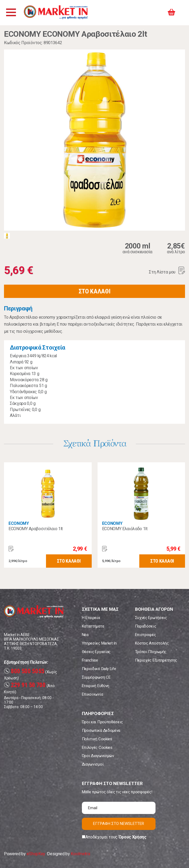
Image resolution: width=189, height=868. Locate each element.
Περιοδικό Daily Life (99, 669)
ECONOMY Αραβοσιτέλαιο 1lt (36, 529)
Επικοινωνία (92, 694)
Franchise (90, 660)
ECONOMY (19, 523)
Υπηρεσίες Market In (99, 643)
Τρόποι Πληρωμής (151, 652)
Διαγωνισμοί (93, 764)
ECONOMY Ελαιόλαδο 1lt (125, 529)
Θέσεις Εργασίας (96, 652)
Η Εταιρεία (91, 618)
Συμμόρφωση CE (96, 677)
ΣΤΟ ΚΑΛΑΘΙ (95, 291)
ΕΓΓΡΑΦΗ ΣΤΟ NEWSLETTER (119, 824)
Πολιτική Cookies (97, 739)
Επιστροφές (146, 635)
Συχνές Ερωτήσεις (151, 618)
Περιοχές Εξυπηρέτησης (156, 660)
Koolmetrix (80, 854)
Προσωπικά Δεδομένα (101, 730)
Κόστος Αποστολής (152, 643)
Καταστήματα (93, 626)
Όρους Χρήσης (133, 837)
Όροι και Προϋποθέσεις (102, 722)
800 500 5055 (24, 671)
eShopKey (36, 854)
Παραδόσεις (146, 626)
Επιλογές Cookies (97, 747)
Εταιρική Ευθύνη (96, 686)
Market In (58, 13)
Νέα (85, 635)
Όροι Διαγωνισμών (98, 756)
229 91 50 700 (25, 685)
